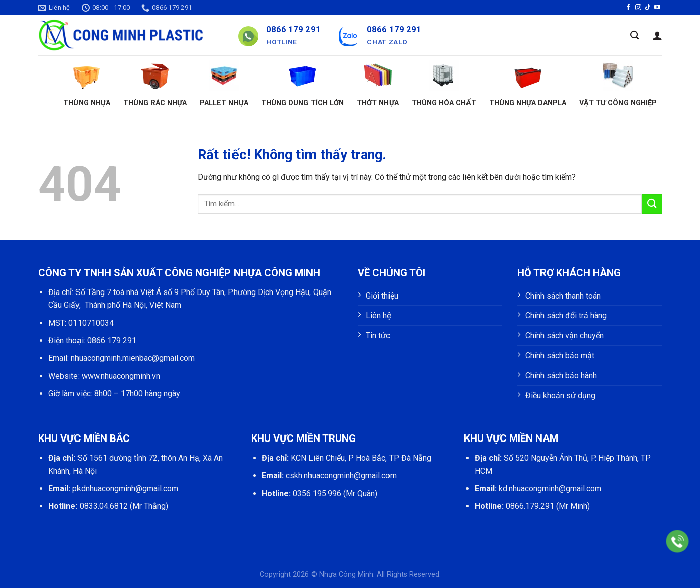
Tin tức (378, 336)
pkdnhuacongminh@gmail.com (125, 489)
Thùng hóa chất (444, 84)
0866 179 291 (112, 341)
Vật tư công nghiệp (618, 84)
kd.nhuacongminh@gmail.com (550, 489)
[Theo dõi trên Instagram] (638, 8)
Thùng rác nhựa (155, 84)
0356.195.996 (317, 494)
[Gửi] (652, 204)
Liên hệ (378, 315)
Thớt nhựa (378, 84)
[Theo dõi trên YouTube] (657, 8)
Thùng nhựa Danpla (528, 84)
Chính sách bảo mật (560, 356)
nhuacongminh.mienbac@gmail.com (133, 358)
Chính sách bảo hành (561, 375)
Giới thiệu (382, 296)
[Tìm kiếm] (634, 35)
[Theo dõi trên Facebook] (628, 8)
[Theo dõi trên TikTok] (648, 8)
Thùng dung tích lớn (302, 84)
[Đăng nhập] (657, 35)
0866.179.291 (530, 506)
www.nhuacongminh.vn (121, 376)
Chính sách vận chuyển (565, 336)
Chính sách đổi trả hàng (566, 315)
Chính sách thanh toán (563, 296)
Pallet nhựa (224, 84)
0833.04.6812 (104, 506)
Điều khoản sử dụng (560, 395)
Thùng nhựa (87, 84)
